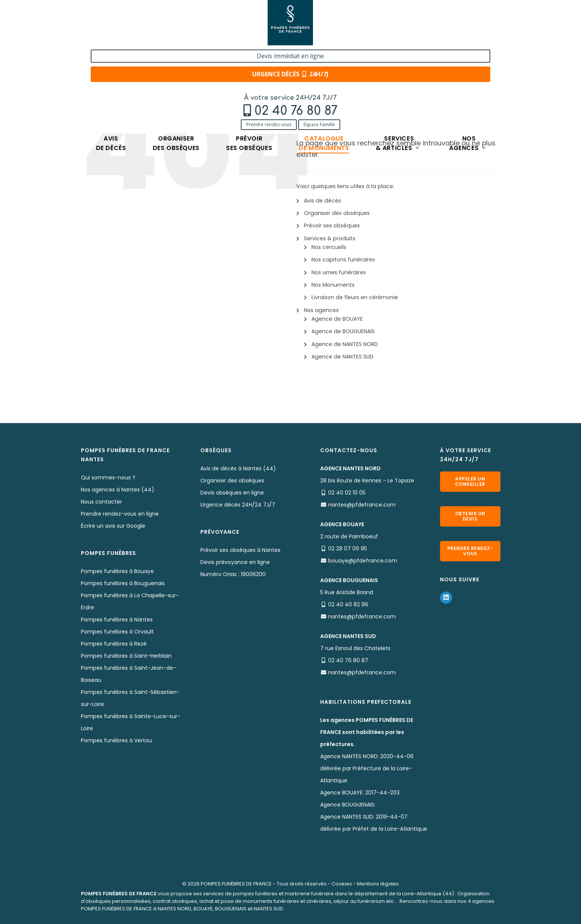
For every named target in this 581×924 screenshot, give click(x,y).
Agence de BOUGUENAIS (343, 331)
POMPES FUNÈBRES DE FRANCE (236, 884)
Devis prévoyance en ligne (235, 562)
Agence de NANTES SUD (342, 357)
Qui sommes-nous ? (108, 477)
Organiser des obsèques (337, 213)
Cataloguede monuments (324, 59)
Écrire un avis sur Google (113, 526)
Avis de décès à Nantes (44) (238, 468)
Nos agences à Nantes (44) (118, 490)
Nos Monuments (333, 285)
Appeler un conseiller (470, 481)
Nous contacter (101, 502)
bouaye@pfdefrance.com (363, 561)
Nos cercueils (329, 247)
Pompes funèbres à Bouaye (117, 571)
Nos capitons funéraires (343, 260)
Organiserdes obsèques (176, 59)
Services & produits (330, 238)
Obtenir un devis (470, 516)
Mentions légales (378, 884)
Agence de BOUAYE (337, 319)
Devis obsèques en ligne (232, 493)
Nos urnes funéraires (339, 272)
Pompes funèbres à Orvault (117, 632)
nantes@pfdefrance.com (362, 505)
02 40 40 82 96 (348, 604)
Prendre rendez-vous (105, 39)
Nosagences (468, 59)
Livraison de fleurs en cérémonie (355, 297)
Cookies (342, 884)
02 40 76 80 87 (132, 25)
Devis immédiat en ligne (455, 14)
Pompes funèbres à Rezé (114, 644)
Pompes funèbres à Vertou (116, 740)
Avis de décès (322, 201)
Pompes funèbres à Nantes (117, 620)
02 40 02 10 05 (347, 493)
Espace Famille (155, 39)
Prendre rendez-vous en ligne (120, 514)
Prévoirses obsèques (249, 59)
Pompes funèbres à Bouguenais (123, 583)
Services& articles (398, 59)
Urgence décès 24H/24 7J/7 (238, 505)
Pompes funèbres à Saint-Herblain (126, 656)
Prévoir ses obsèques (332, 226)
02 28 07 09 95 (348, 549)
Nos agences (321, 310)
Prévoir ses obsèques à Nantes (240, 550)
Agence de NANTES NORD (345, 344)
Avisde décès (111, 59)
